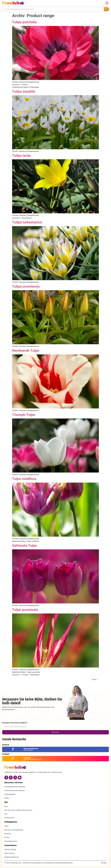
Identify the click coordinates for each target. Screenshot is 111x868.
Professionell (9, 818)
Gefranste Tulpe (24, 545)
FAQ (6, 814)
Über (6, 806)
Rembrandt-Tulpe (26, 351)
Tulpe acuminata (25, 610)
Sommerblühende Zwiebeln (14, 791)
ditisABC (104, 863)
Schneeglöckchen (11, 841)
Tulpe (6, 826)
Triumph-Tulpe (24, 415)
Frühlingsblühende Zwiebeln (15, 787)
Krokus (7, 837)
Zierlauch (8, 834)
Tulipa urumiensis (26, 286)
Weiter (95, 679)
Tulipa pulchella (24, 22)
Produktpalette (10, 794)
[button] (107, 3)
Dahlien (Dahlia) (10, 850)
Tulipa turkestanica (27, 222)
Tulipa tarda (21, 156)
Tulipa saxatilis (24, 91)
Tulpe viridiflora (24, 479)
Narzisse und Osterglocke (14, 830)
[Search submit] (106, 9)
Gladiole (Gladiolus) (11, 857)
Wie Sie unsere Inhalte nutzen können (18, 810)
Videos (7, 798)
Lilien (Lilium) (9, 853)
